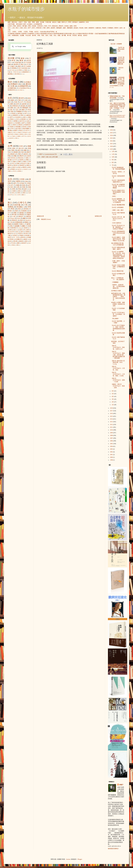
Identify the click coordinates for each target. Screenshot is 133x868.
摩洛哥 (61, 26)
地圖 (59, 22)
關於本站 (14, 22)
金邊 (28, 121)
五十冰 (12, 70)
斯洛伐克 (55, 26)
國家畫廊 (70, 28)
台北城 (22, 183)
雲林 (22, 115)
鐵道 (42, 34)
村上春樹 (27, 230)
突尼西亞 (26, 169)
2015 (112, 416)
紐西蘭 (19, 171)
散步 (10, 82)
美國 (29, 146)
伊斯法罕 (27, 131)
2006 (112, 441)
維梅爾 (17, 226)
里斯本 (116, 28)
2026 (112, 130)
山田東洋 (15, 236)
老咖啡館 (18, 34)
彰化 (13, 193)
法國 (13, 148)
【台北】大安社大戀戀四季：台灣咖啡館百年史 (118, 267)
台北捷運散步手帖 (24, 88)
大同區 (20, 32)
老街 (51, 34)
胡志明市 (11, 138)
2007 (112, 438)
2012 (112, 425)
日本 (21, 146)
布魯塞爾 (18, 127)
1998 (112, 460)
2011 (112, 427)
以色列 (10, 26)
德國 (25, 150)
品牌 (66, 34)
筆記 (22, 64)
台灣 (53, 157)
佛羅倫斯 (59, 28)
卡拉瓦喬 (28, 35)
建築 (23, 58)
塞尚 (26, 241)
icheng (20, 228)
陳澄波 (80, 35)
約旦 (18, 119)
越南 (9, 167)
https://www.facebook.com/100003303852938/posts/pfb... (117, 117)
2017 (112, 411)
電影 (92, 34)
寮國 (27, 160)
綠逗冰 (54, 22)
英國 (29, 148)
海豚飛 (10, 207)
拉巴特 (29, 136)
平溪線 (31, 32)
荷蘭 (18, 164)
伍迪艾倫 (97, 34)
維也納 (76, 28)
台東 (47, 32)
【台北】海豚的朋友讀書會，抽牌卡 (118, 248)
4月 (113, 396)
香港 (26, 112)
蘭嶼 (23, 195)
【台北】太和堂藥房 (117, 207)
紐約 (121, 28)
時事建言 (14, 84)
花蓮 (24, 187)
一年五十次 (16, 72)
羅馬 (48, 28)
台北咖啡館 (11, 34)
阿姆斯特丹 (28, 125)
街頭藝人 (70, 34)
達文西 (26, 234)
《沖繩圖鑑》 (115, 282)
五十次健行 (11, 66)
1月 (113, 405)
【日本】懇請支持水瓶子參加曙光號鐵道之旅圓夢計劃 (121, 61)
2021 (112, 144)
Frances (12, 218)
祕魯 (71, 26)
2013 (112, 422)
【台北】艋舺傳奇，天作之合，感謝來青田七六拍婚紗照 (118, 201)
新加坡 (24, 127)
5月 (113, 394)
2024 (112, 135)
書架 (21, 60)
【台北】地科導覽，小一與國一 (118, 322)
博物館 (112, 34)
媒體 (37, 22)
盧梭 (18, 243)
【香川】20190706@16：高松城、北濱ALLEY (118, 347)
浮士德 (13, 243)
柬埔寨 (16, 152)
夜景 (19, 66)
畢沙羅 (15, 241)
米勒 (39, 35)
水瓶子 (21, 22)
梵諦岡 (21, 160)
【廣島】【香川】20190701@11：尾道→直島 (118, 386)
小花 (11, 222)
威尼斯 (53, 28)
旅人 (74, 34)
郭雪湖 (74, 35)
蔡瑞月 (21, 217)
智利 (75, 26)
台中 (22, 102)
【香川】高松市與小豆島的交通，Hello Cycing (118, 362)
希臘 (15, 156)
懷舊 (57, 34)
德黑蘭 (16, 121)
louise (19, 218)
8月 (113, 162)
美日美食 (17, 74)
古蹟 (47, 157)
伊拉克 (14, 171)
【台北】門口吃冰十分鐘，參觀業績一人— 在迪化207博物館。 (118, 227)
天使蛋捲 (24, 211)
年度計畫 (48, 22)
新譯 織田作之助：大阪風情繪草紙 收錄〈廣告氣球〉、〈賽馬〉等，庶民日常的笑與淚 (118, 297)
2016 (112, 414)
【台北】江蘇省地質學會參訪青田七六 (118, 181)
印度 (45, 26)
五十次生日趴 (23, 68)
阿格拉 (12, 119)
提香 (21, 230)
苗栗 (24, 191)
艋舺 (25, 189)
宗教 (83, 34)
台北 (9, 32)
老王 (17, 232)
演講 (29, 22)
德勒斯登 (91, 28)
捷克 (19, 150)
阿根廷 (13, 169)
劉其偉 (23, 237)
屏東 (14, 189)
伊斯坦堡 (39, 28)
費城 (30, 117)
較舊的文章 (98, 216)
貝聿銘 (27, 232)
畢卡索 (69, 35)
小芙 (14, 217)
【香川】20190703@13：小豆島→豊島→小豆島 (118, 374)
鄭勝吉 (27, 222)
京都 (21, 28)
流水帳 (42, 22)
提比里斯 (18, 129)
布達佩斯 (18, 123)
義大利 (21, 148)
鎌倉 (23, 110)
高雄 (24, 185)
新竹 (15, 183)
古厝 (54, 34)
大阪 (12, 112)
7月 (113, 165)
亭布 (12, 129)
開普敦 (21, 134)
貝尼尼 (20, 234)
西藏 (24, 162)
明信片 (87, 34)
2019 (112, 149)
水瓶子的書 (11, 24)
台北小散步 (20, 90)
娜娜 (24, 218)
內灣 (19, 195)
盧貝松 (29, 224)
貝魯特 (14, 125)
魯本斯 (34, 35)
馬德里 (104, 28)
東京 (17, 28)
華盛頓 (16, 134)
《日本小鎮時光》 (117, 223)
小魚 (26, 205)
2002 (112, 452)
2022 (112, 141)
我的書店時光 (11, 90)
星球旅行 (75, 22)
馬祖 (53, 32)
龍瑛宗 (85, 35)
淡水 (12, 187)
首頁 (87, 22)
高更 (51, 35)
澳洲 (28, 165)
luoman (68, 859)
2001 (112, 455)
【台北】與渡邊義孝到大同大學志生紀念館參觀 (118, 233)
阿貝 (19, 209)
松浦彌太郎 (19, 239)
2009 (112, 433)
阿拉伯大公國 (25, 164)
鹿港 (24, 193)
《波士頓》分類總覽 (116, 44)
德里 (24, 117)
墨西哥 (24, 167)
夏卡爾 (64, 35)
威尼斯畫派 (120, 34)
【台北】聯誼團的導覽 (118, 205)
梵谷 (55, 35)
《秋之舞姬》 (115, 319)
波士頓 (10, 110)
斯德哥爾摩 (26, 129)
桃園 (18, 185)
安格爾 (29, 237)
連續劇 (102, 34)
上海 (13, 28)
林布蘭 (27, 236)
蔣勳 (18, 245)
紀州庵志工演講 (116, 291)
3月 (113, 399)
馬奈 (43, 35)
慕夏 (59, 35)
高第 (21, 220)
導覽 (33, 22)
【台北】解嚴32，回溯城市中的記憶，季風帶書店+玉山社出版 (118, 239)
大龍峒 (13, 191)
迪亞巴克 (22, 121)
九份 (41, 32)
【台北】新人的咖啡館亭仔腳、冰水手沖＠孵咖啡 (118, 186)
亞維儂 (11, 127)
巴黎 (44, 28)
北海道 (66, 26)
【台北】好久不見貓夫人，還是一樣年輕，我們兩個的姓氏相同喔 (118, 328)
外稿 (25, 22)
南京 (15, 132)
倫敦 (64, 28)
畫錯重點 (10, 74)
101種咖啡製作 (25, 72)
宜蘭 (9, 183)
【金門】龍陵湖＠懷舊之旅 (121, 49)
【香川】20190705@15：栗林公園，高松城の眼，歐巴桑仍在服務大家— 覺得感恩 (118, 355)
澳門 (11, 117)
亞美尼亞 (40, 26)
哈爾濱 (19, 136)
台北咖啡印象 (12, 88)
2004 (112, 446)
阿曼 (14, 26)
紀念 (29, 60)
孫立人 (16, 230)
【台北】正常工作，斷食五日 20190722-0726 (118, 219)
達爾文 (24, 226)
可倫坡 (14, 136)
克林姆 (25, 228)
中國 (13, 150)
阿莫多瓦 (15, 220)
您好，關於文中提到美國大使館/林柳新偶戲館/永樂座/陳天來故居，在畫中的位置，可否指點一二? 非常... (117, 107)
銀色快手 (24, 243)
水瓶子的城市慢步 (26, 9)
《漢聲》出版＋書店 (117, 210)
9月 (113, 160)
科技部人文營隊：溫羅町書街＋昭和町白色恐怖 (118, 304)
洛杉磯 (10, 131)
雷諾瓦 (10, 237)
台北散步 (37, 34)
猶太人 (22, 224)
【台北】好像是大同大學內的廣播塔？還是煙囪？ (118, 192)
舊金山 (21, 131)
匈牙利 (10, 165)
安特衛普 (25, 132)
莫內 (47, 35)
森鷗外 (26, 239)
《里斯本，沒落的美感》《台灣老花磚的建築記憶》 (118, 286)
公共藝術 (79, 34)
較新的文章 (40, 216)
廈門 (24, 123)
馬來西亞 (22, 165)
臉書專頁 (82, 22)
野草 (70, 22)
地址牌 (16, 64)
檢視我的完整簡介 (113, 849)
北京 (9, 28)
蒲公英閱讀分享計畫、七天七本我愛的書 (118, 244)
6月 (113, 391)
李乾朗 (11, 239)
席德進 (13, 245)
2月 (113, 402)
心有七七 (22, 203)
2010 (112, 430)
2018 (112, 408)
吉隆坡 (19, 132)
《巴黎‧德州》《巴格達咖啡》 (118, 262)
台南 (44, 32)
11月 (113, 154)
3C (27, 64)
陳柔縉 (21, 241)
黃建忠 (10, 224)
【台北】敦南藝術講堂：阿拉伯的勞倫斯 (118, 168)
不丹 (50, 26)
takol (15, 234)
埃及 (19, 167)
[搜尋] (21, 47)
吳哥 (33, 28)
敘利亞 (19, 26)
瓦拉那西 (18, 117)
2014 (112, 419)
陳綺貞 (10, 234)
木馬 (29, 207)
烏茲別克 (19, 169)
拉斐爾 (22, 35)
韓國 (19, 162)
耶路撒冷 (24, 119)
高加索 (34, 26)
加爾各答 (10, 132)
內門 (11, 195)
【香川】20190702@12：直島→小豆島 (118, 380)
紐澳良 (15, 131)
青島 (26, 134)
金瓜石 (36, 32)
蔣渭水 (10, 211)
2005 (112, 444)
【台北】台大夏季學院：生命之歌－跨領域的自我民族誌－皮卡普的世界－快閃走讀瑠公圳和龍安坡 (118, 255)
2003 (112, 449)
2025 (112, 133)
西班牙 (29, 152)
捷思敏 (22, 213)
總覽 (9, 22)
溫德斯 (16, 224)
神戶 (29, 28)
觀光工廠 (107, 34)
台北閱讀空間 (38, 24)
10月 (113, 157)
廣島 (12, 108)
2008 (112, 435)
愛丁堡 (24, 136)
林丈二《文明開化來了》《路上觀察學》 (118, 279)
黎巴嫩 (25, 26)
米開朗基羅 (15, 35)
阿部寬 (22, 215)
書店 (63, 34)
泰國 (14, 162)
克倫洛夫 (10, 123)
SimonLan (28, 220)
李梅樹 (21, 236)
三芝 (15, 195)
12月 (113, 151)
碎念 (14, 60)
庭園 (45, 34)
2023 (112, 138)
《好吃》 (114, 196)
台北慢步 (30, 24)
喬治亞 (16, 165)
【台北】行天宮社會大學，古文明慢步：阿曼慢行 (118, 314)
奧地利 (13, 154)
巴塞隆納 (110, 28)
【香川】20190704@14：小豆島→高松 (118, 368)
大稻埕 (14, 32)
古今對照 (19, 70)
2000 (112, 457)
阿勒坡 (20, 125)
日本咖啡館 (30, 34)
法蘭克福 (98, 28)
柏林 (86, 28)
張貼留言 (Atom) (46, 219)
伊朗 (29, 26)
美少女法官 (11, 232)
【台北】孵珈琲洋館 (117, 271)
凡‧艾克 (16, 237)
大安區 (26, 32)
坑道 (48, 34)
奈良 (25, 28)
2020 (112, 146)
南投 (19, 191)
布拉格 (81, 28)
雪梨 (16, 138)
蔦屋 (26, 70)
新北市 (21, 98)
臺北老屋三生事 (21, 24)
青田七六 (64, 22)
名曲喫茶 (24, 34)
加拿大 (14, 167)
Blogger (80, 859)
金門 (50, 32)
